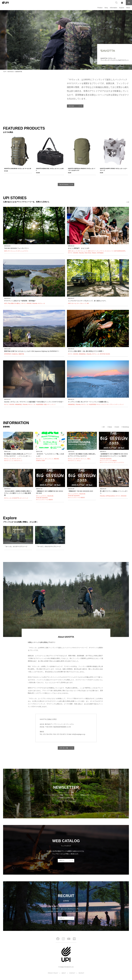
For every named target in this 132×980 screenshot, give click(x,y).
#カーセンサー (76, 303)
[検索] (116, 3)
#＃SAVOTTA (16, 498)
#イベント (84, 459)
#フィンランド (52, 404)
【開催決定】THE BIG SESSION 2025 (80, 491)
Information (114, 8)
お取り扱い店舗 (64, 748)
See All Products (64, 184)
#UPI (6, 251)
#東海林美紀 (82, 354)
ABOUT (64, 973)
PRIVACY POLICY (53, 973)
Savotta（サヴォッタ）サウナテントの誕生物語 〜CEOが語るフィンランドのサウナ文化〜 (34, 402)
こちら (74, 801)
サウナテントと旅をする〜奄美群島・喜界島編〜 (20, 301)
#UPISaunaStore (110, 496)
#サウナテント (18, 461)
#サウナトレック (9, 461)
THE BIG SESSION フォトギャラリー (16, 248)
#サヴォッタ (41, 303)
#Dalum (94, 253)
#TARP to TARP (40, 461)
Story (106, 8)
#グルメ (79, 461)
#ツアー (19, 459)
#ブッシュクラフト (23, 251)
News (110, 427)
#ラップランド (111, 404)
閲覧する (62, 861)
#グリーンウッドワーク (98, 251)
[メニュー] (129, 3)
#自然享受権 (39, 404)
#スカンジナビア (101, 404)
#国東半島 (21, 354)
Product (100, 8)
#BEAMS (56, 459)
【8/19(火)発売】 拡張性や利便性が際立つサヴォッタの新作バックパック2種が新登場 (18, 493)
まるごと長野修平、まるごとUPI (79, 248)
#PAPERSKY (8, 354)
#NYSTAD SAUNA (105, 354)
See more (71, 106)
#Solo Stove (88, 253)
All (128, 202)
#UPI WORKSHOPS (120, 251)
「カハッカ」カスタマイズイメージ (16, 546)
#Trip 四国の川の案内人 (14, 303)
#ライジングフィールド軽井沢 (108, 461)
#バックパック (24, 498)
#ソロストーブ (109, 251)
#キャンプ (74, 251)
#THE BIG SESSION (106, 459)
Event (117, 427)
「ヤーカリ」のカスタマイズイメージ (48, 546)
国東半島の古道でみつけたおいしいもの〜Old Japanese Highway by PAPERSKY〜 (32, 351)
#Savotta (81, 253)
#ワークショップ (12, 251)
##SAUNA (124, 496)
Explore (122, 8)
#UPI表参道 (100, 253)
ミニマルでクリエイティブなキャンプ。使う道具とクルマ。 (87, 301)
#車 (88, 303)
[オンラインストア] (122, 3)
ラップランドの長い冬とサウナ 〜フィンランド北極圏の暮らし (88, 402)
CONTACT (72, 973)
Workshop (126, 427)
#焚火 (89, 459)
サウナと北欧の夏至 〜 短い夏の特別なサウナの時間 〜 (86, 351)
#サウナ (70, 253)
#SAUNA (76, 253)
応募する (62, 918)
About (128, 8)
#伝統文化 (15, 354)
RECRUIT (81, 973)
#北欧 (45, 404)
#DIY (89, 251)
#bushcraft (50, 496)
